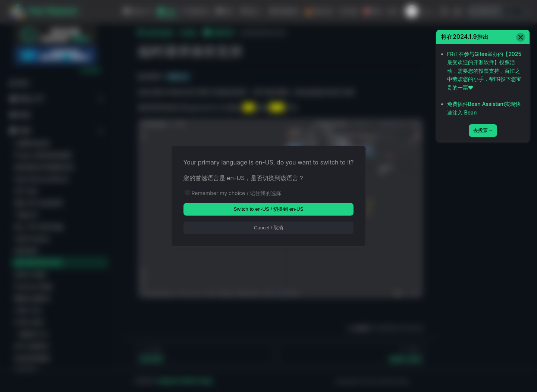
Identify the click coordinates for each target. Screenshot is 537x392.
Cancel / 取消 (269, 228)
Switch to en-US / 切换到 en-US (268, 209)
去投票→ (483, 130)
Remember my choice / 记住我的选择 (237, 193)
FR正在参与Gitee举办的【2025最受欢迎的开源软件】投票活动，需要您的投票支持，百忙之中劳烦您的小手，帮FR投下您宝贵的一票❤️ (484, 71)
